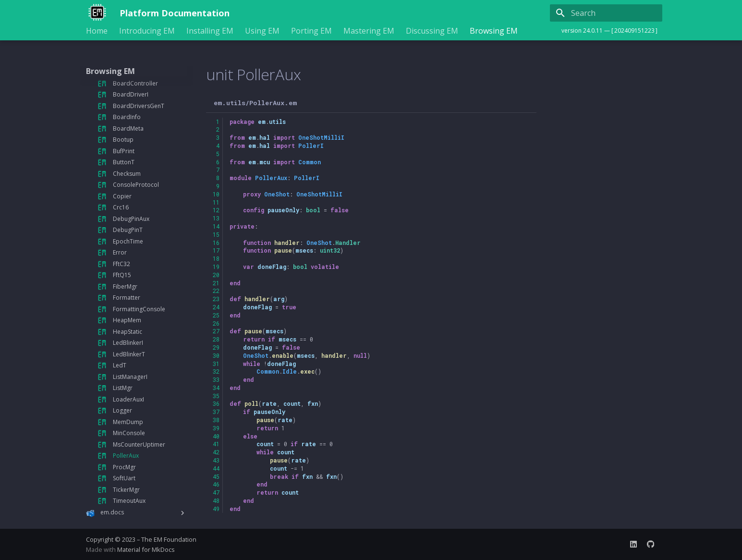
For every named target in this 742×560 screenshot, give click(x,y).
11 (216, 202)
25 (216, 315)
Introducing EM (147, 31)
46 (216, 484)
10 (216, 194)
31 (216, 364)
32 (216, 371)
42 (216, 452)
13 (216, 218)
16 (216, 243)
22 (216, 291)
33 (216, 379)
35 (216, 396)
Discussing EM (432, 31)
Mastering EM (369, 31)
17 (216, 250)
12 (216, 210)
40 (216, 436)
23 (216, 299)
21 (216, 283)
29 (216, 347)
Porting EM (311, 31)
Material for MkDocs (146, 549)
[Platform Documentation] (95, 13)
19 (216, 267)
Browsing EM (494, 31)
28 (216, 339)
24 (216, 307)
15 (216, 234)
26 (216, 323)
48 (216, 500)
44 (216, 468)
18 (216, 258)
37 (216, 412)
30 (216, 355)
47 (216, 492)
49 (216, 509)
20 (216, 275)
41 (216, 444)
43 (216, 460)
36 (216, 403)
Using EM (262, 31)
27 (216, 331)
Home (97, 31)
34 (216, 388)
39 (216, 428)
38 (216, 420)
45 (216, 476)
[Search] (606, 13)
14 (216, 226)
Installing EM (210, 31)
